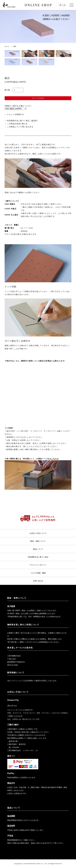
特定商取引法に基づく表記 (38, 557)
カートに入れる (38, 98)
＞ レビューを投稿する (14, 114)
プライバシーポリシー (38, 565)
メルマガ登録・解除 (38, 573)
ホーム (7, 46)
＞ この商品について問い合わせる (19, 127)
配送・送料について (38, 541)
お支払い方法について (38, 533)
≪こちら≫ (54, 459)
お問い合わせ (38, 581)
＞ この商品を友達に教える (16, 124)
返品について (38, 549)
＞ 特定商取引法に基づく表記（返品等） (22, 121)
